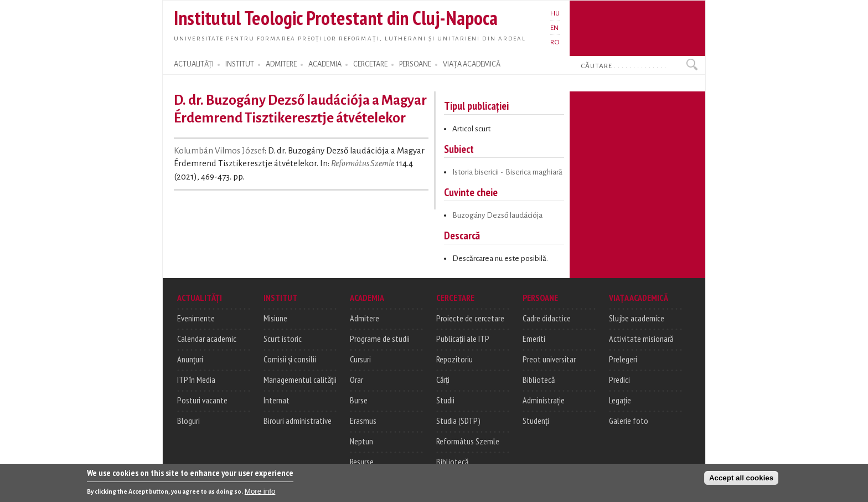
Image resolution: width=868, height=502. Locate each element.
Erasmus (363, 421)
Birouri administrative (298, 421)
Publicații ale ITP (463, 339)
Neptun (361, 441)
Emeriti (534, 339)
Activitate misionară (641, 339)
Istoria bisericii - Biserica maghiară (507, 172)
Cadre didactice (547, 318)
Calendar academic (207, 339)
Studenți (536, 421)
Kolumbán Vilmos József (219, 151)
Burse (359, 400)
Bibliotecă (452, 462)
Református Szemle (363, 163)
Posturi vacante (202, 400)
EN (554, 28)
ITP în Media (196, 380)
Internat (277, 400)
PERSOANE (415, 64)
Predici (619, 380)
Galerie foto (629, 421)
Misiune (275, 318)
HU (555, 13)
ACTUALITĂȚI (194, 64)
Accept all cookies (741, 481)
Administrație (544, 400)
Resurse (362, 462)
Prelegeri (623, 359)
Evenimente (196, 318)
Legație (620, 400)
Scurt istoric (283, 339)
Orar (356, 380)
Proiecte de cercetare (470, 318)
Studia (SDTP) (458, 421)
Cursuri (360, 359)
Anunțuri (190, 359)
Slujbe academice (637, 318)
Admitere (365, 318)
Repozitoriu (454, 359)
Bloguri (188, 421)
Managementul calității (300, 380)
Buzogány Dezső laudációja (497, 215)
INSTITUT (240, 64)
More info (260, 494)
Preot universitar (549, 359)
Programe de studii (380, 339)
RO (555, 42)
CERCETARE (370, 64)
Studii (445, 400)
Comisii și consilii (290, 359)
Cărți (443, 380)
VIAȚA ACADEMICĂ (472, 64)
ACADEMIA (325, 64)
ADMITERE (281, 64)
